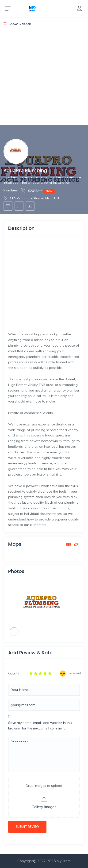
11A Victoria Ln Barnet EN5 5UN (31, 198)
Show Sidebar (17, 24)
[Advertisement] (44, 79)
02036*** (38, 191)
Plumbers (11, 190)
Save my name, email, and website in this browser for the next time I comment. (40, 725)
